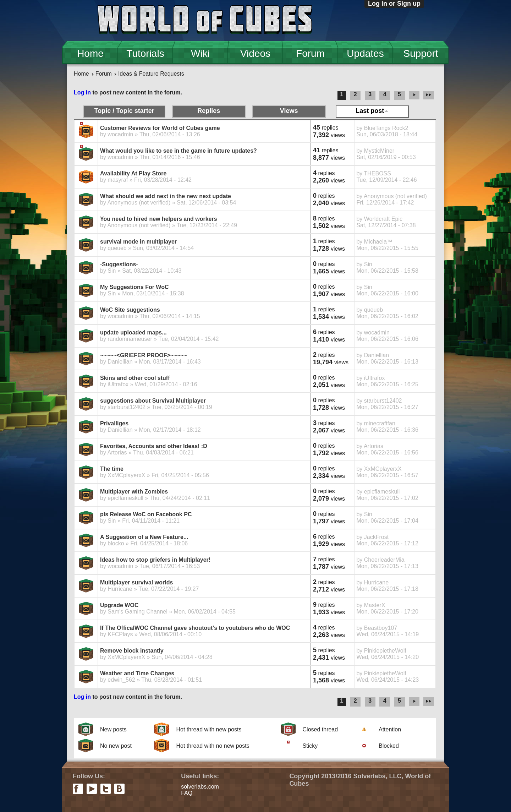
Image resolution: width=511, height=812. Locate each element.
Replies (209, 111)
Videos (255, 53)
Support (421, 53)
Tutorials (145, 53)
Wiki (200, 53)
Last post (372, 111)
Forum (310, 53)
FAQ (187, 793)
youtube (92, 789)
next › (414, 96)
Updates (365, 53)
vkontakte (119, 789)
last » (430, 96)
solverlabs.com (200, 787)
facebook (78, 789)
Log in (82, 92)
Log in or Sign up (394, 4)
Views (289, 111)
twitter (106, 789)
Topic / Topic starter (124, 111)
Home (90, 53)
